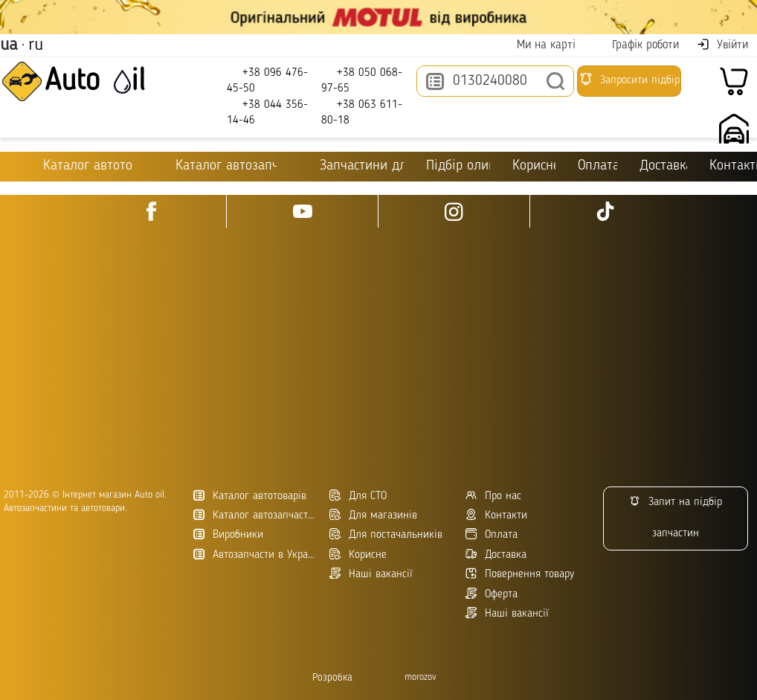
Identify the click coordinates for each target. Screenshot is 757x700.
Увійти (722, 45)
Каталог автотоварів (250, 496)
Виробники (228, 534)
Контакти (733, 166)
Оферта (492, 594)
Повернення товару (520, 574)
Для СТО (358, 496)
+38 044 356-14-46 (267, 112)
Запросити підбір (629, 79)
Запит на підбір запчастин (676, 517)
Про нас (493, 496)
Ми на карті (537, 45)
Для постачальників (386, 534)
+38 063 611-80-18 (362, 112)
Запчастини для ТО (351, 166)
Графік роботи (636, 45)
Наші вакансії (507, 613)
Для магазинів (373, 515)
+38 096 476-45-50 (267, 80)
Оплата (597, 166)
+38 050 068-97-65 (362, 80)
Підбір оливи (458, 166)
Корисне (534, 166)
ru (36, 45)
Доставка (663, 166)
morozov (421, 677)
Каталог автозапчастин (256, 515)
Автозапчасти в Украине (256, 555)
